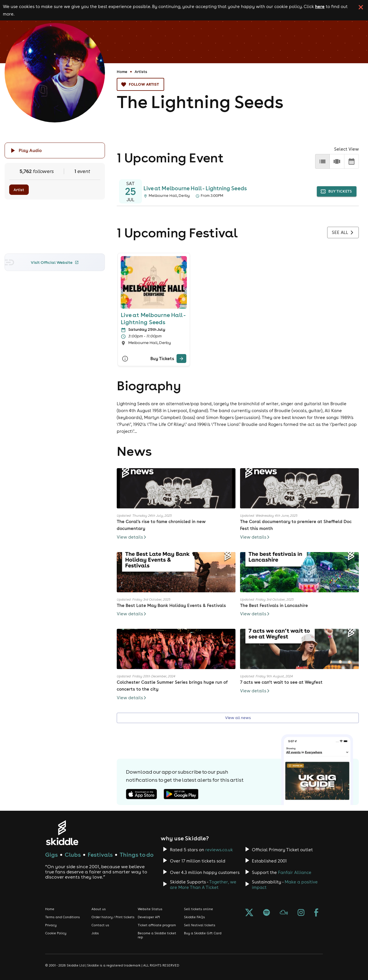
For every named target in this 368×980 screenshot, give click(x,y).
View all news (238, 718)
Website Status (150, 909)
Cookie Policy (56, 933)
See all (343, 232)
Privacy (51, 925)
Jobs (95, 933)
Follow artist (140, 84)
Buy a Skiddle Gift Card (203, 933)
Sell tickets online (199, 909)
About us (99, 909)
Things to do (137, 855)
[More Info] (125, 359)
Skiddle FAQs (194, 917)
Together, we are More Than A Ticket (203, 885)
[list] (322, 161)
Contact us (100, 925)
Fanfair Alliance (295, 872)
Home (122, 72)
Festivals (100, 855)
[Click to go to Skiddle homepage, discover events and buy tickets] (62, 833)
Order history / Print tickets (113, 917)
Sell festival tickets (200, 925)
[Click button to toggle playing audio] (55, 150)
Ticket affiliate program (157, 925)
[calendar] (351, 161)
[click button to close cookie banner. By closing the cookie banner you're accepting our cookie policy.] (361, 7)
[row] (337, 161)
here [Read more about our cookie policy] (320, 6)
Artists (141, 72)
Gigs (51, 855)
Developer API (149, 917)
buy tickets (337, 192)
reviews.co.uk (219, 850)
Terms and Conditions (63, 917)
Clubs (73, 855)
